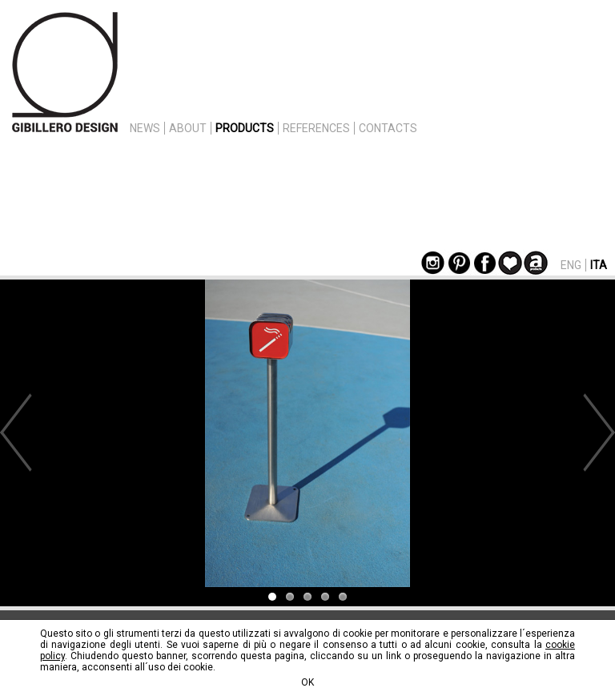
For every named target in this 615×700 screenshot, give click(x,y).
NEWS (145, 128)
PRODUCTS (245, 128)
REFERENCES (316, 128)
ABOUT (188, 128)
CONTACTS (388, 128)
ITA (599, 265)
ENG (571, 265)
